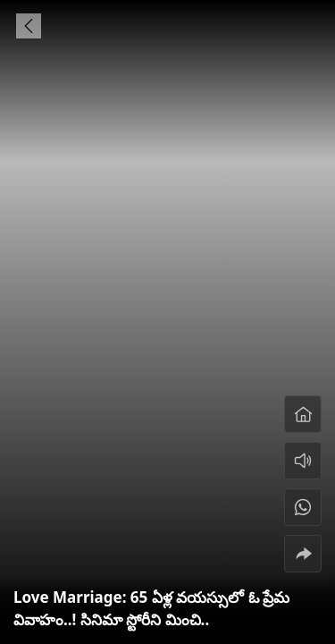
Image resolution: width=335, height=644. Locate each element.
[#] (303, 507)
